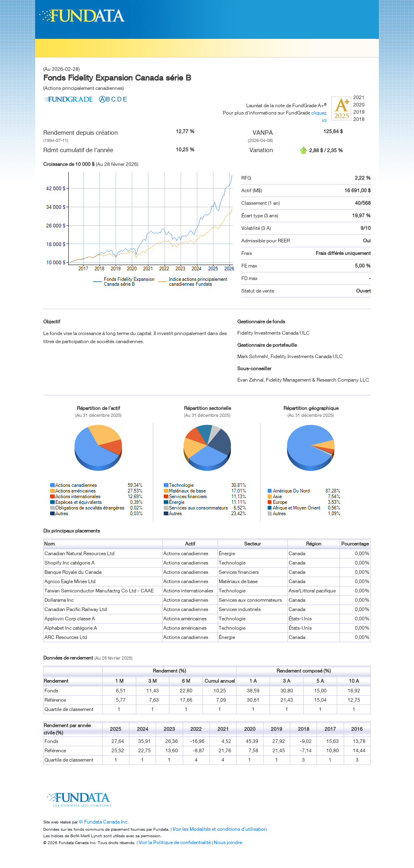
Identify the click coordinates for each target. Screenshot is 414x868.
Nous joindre (228, 842)
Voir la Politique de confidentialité (175, 842)
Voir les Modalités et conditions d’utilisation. (220, 829)
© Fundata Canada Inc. (104, 822)
